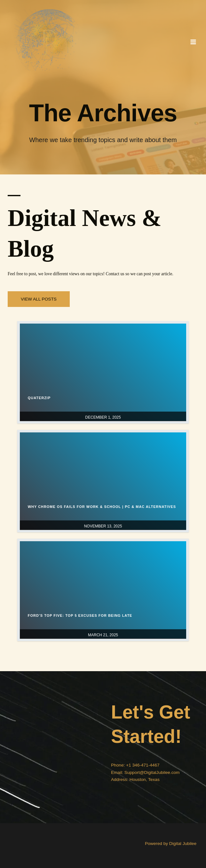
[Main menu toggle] (193, 42)
